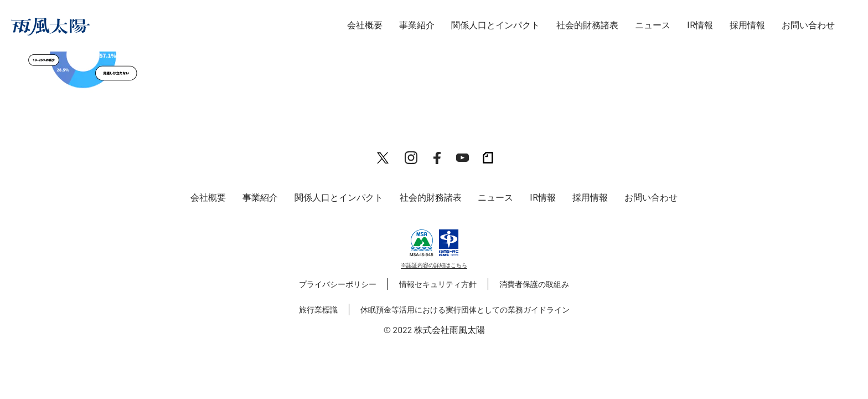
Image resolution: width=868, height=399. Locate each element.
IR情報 (700, 25)
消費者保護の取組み (534, 284)
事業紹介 (417, 25)
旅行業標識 (318, 310)
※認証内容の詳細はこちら (434, 265)
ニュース (653, 25)
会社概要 (365, 25)
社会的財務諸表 (587, 25)
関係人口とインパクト (495, 25)
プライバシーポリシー (338, 284)
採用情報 (747, 25)
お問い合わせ (808, 25)
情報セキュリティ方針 (438, 284)
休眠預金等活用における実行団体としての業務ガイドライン (465, 310)
